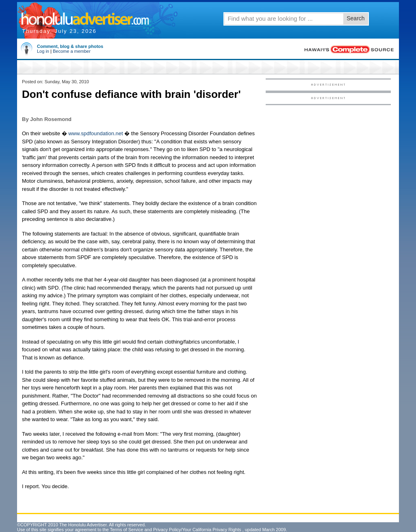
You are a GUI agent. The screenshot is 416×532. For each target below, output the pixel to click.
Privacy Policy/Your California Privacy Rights (197, 530)
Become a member (72, 51)
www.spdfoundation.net (95, 133)
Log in (43, 51)
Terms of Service (126, 530)
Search (355, 18)
